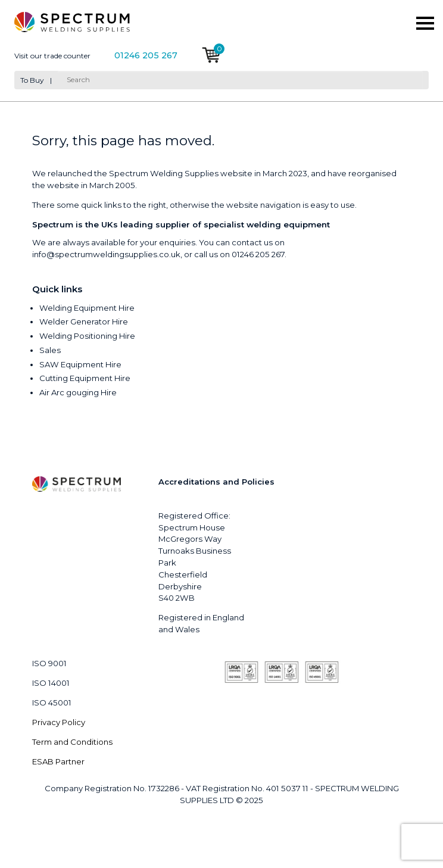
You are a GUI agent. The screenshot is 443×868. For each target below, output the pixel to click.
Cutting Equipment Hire (85, 378)
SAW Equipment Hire (80, 364)
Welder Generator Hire (84, 321)
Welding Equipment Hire (87, 308)
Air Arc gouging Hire (78, 392)
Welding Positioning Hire (87, 336)
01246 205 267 (146, 56)
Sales (50, 350)
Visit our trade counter (52, 56)
